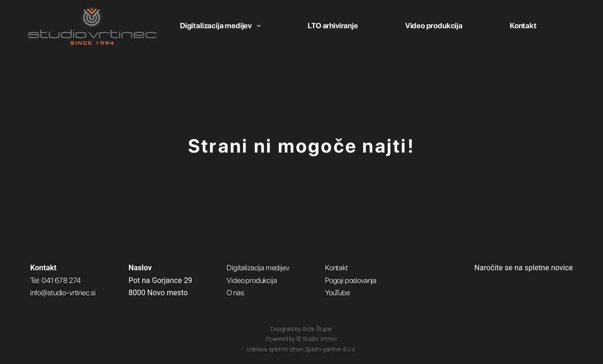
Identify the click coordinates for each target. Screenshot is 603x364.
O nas (235, 293)
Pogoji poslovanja (351, 280)
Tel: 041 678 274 (55, 280)
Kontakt (523, 26)
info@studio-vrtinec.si (63, 293)
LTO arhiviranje (333, 26)
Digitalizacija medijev (222, 26)
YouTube (338, 293)
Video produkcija (434, 26)
